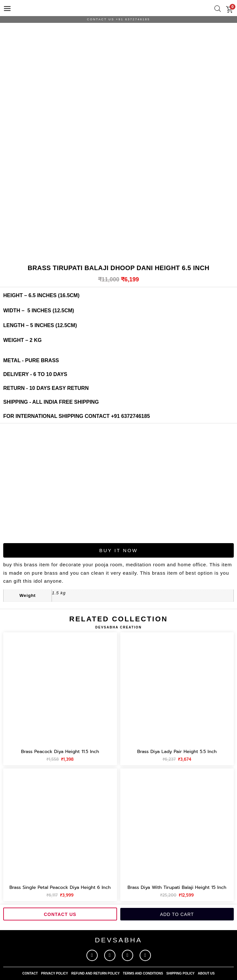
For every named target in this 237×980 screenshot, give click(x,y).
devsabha (118, 940)
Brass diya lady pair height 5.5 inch (177, 752)
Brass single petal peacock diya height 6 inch (60, 887)
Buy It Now (119, 550)
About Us (206, 973)
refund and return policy (95, 973)
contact (30, 973)
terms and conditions (143, 973)
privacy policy (54, 973)
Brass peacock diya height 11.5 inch (60, 752)
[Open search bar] (218, 9)
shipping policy (181, 973)
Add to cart (177, 914)
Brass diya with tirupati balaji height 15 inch (177, 887)
